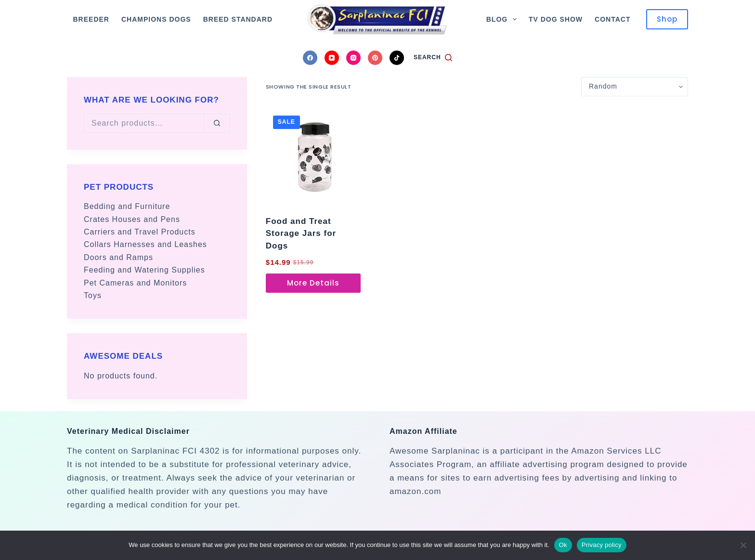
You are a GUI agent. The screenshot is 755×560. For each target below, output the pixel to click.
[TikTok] (397, 58)
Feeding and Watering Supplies (144, 270)
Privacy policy (602, 545)
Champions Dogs (156, 19)
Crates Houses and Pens (132, 219)
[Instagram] (353, 58)
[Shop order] (635, 87)
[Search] (433, 58)
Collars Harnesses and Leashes (145, 244)
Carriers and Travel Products (140, 232)
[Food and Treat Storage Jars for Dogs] (313, 156)
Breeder (91, 19)
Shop (667, 19)
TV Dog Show (556, 19)
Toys (93, 295)
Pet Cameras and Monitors (135, 283)
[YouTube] (332, 58)
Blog (503, 19)
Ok (563, 545)
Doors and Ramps (118, 257)
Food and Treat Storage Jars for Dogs (301, 234)
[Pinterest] (375, 58)
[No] (743, 545)
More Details (313, 283)
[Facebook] (310, 58)
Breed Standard (238, 19)
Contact (612, 19)
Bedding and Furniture (127, 206)
